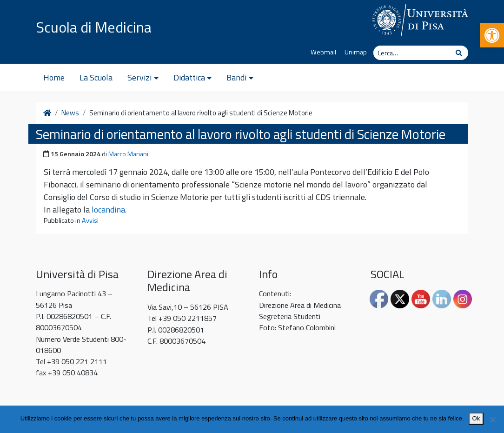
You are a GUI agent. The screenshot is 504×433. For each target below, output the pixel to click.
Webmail (323, 52)
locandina (108, 210)
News (70, 113)
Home (54, 77)
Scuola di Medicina (94, 27)
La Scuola (96, 77)
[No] (492, 420)
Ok (476, 418)
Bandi (236, 77)
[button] (492, 35)
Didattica (189, 77)
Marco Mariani (128, 154)
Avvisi (90, 220)
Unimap (356, 52)
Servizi (139, 77)
